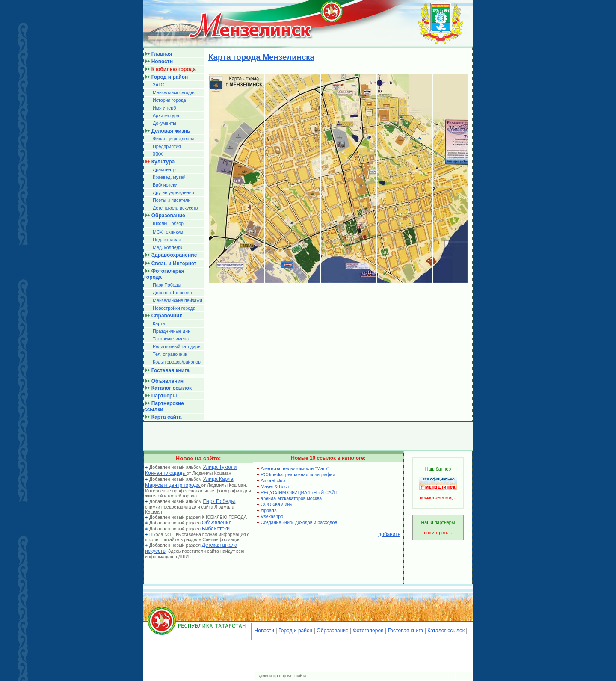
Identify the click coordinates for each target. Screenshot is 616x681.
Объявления (217, 523)
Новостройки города (174, 308)
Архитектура (166, 115)
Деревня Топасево (172, 293)
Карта (159, 323)
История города (169, 100)
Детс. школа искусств (175, 208)
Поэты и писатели (172, 200)
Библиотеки (165, 185)
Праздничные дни (172, 331)
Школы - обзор (168, 223)
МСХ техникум (168, 232)
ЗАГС (158, 85)
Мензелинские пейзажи (178, 300)
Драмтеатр (164, 169)
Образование (332, 631)
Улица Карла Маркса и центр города (189, 482)
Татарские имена (171, 339)
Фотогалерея (368, 631)
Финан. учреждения (173, 139)
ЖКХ (158, 154)
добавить (389, 534)
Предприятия (167, 146)
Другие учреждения (173, 192)
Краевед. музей (169, 177)
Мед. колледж (167, 247)
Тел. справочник (170, 354)
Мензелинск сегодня (174, 92)
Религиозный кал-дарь (177, 346)
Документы (164, 123)
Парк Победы (167, 285)
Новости (264, 631)
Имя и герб (164, 108)
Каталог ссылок (446, 631)
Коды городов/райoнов (177, 362)
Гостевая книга (406, 631)
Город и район (295, 631)
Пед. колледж (167, 240)
